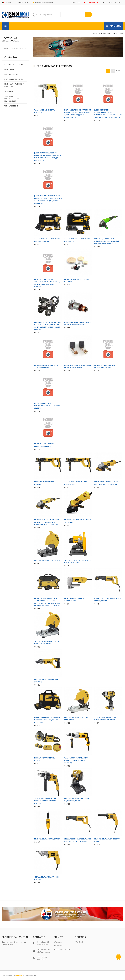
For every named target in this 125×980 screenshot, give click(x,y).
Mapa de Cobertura (62, 949)
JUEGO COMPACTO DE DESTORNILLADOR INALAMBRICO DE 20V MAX (48, 406)
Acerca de (76, 3)
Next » (118, 71)
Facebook (79, 942)
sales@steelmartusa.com (43, 3)
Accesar (119, 3)
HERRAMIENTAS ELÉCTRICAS (112, 33)
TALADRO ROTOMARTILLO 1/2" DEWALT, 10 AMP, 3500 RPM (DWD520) (76, 760)
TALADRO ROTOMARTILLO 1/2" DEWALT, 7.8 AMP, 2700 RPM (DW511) (46, 801)
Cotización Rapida (92, 3)
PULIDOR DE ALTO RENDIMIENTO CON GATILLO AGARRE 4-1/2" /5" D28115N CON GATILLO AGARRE (47, 522)
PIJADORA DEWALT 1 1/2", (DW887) (47, 839)
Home (95, 33)
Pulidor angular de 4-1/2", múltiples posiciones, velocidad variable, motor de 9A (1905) (107, 241)
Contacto (107, 3)
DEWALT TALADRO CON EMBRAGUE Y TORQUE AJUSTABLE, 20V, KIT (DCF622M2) (48, 720)
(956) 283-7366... (23, 3)
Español (6, 3)
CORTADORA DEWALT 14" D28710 (47, 560)
